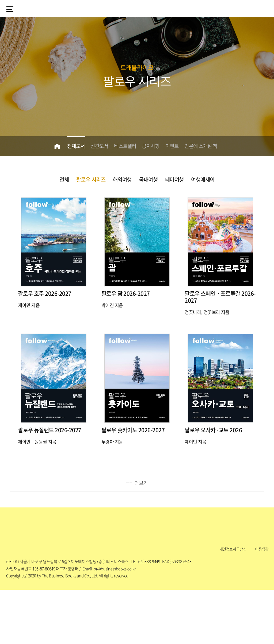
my (260, 9)
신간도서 (97, 146)
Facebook (152, 580)
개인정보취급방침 (233, 602)
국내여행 (148, 179)
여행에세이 (203, 179)
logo (37, 9)
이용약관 (262, 602)
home (54, 146)
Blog (93, 580)
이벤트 (173, 146)
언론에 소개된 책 (203, 146)
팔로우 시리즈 (91, 179)
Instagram (122, 580)
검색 (246, 8)
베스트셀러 (124, 146)
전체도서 (73, 146)
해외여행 (122, 179)
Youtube (181, 580)
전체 (64, 179)
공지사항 (151, 146)
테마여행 (174, 179)
